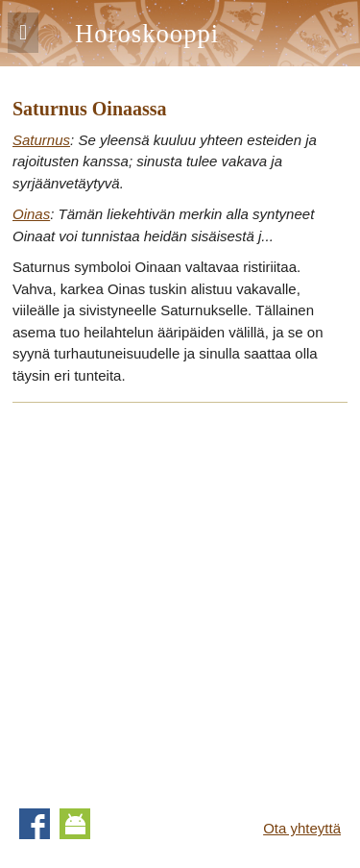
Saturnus (41, 140)
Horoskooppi (147, 34)
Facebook (35, 824)
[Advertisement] (180, 599)
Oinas (31, 214)
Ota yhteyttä (302, 828)
